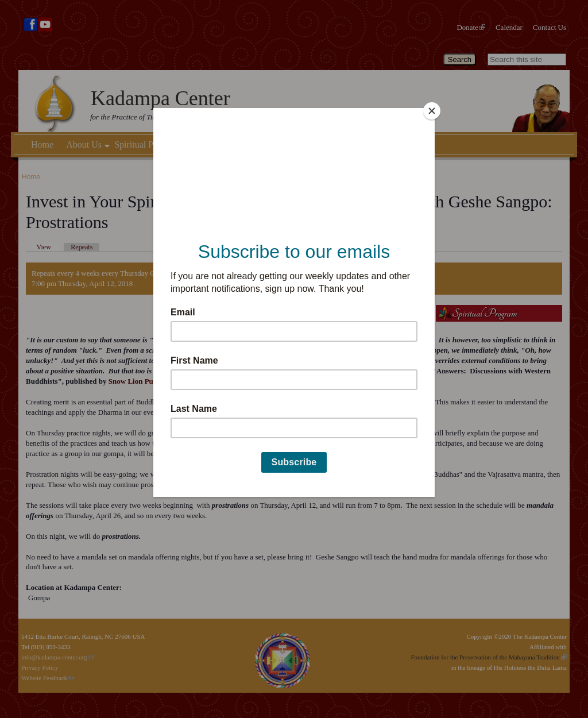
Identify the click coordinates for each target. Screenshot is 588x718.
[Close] (432, 111)
